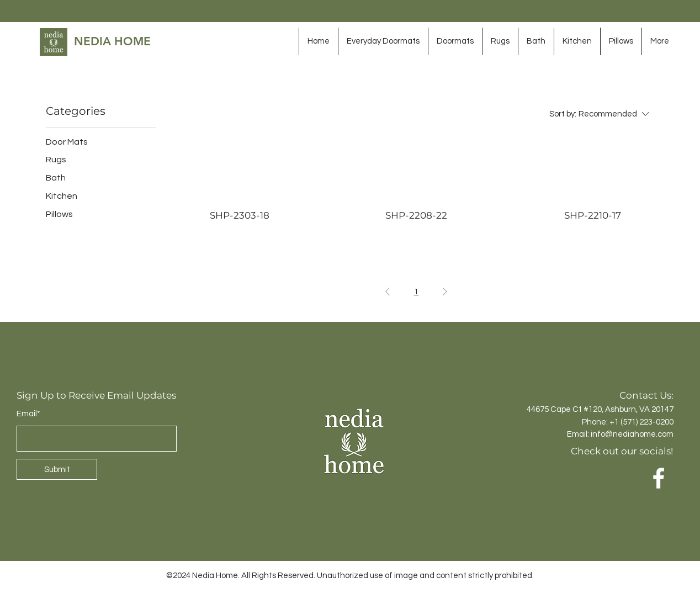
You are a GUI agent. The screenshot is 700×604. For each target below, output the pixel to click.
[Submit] (57, 469)
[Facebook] (659, 478)
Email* (28, 414)
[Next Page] (445, 292)
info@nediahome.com (632, 434)
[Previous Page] (388, 292)
